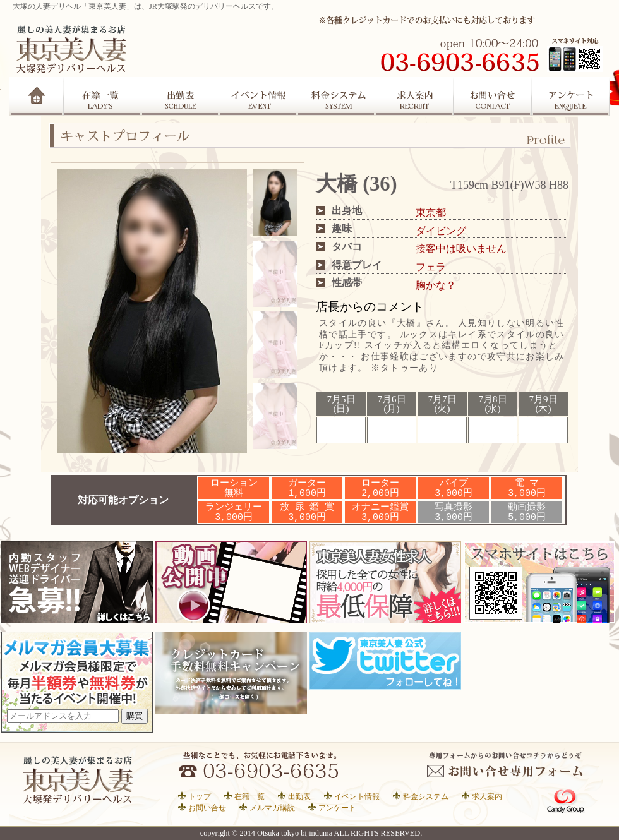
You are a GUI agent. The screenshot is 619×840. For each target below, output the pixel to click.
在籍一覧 (102, 97)
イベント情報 (357, 796)
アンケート (572, 97)
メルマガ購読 (272, 807)
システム (337, 97)
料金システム (426, 796)
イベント (258, 97)
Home (36, 97)
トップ (200, 796)
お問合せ (493, 97)
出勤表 (180, 97)
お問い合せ (207, 807)
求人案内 (415, 97)
